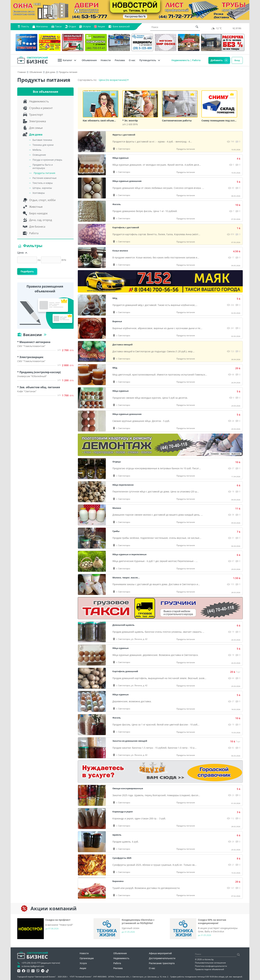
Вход (237, 60)
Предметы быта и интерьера (43, 166)
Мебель (37, 150)
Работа (194, 60)
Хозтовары (39, 193)
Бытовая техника (42, 140)
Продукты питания (44, 173)
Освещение (39, 155)
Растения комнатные (45, 178)
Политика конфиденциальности (211, 966)
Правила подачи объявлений (210, 969)
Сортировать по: (88, 80)
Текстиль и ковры (43, 183)
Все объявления (46, 92)
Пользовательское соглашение (210, 963)
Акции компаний (54, 908)
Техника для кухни (43, 145)
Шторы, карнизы (42, 188)
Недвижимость (178, 60)
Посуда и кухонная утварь (47, 160)
